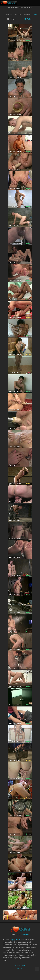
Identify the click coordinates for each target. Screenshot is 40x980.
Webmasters (20, 969)
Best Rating (18, 14)
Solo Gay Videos (20, 966)
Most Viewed (28, 14)
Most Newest (8, 14)
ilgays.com (25, 934)
